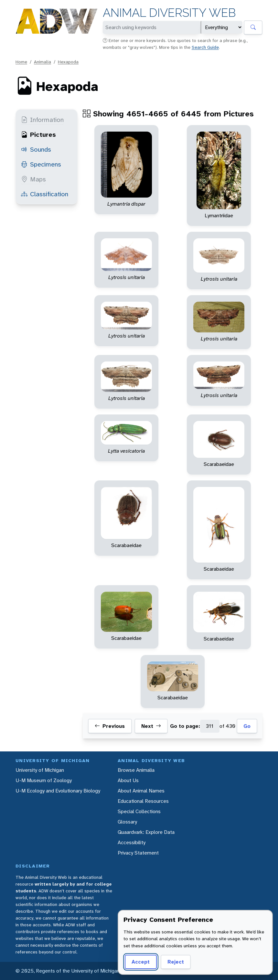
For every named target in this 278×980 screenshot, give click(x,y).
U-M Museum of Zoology (44, 780)
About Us (128, 780)
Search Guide (205, 47)
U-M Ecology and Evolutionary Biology (58, 791)
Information (42, 120)
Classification (45, 194)
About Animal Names (141, 791)
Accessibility (132, 842)
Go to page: (185, 726)
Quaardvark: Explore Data (146, 832)
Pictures (38, 135)
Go (247, 726)
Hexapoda (68, 62)
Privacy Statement (138, 853)
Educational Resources (143, 801)
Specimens (41, 164)
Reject (176, 962)
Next (151, 726)
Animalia (43, 62)
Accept (141, 962)
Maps (33, 179)
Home (21, 62)
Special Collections (139, 811)
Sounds (36, 149)
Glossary (127, 822)
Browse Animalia (136, 770)
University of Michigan (40, 770)
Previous (110, 726)
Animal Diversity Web (169, 13)
